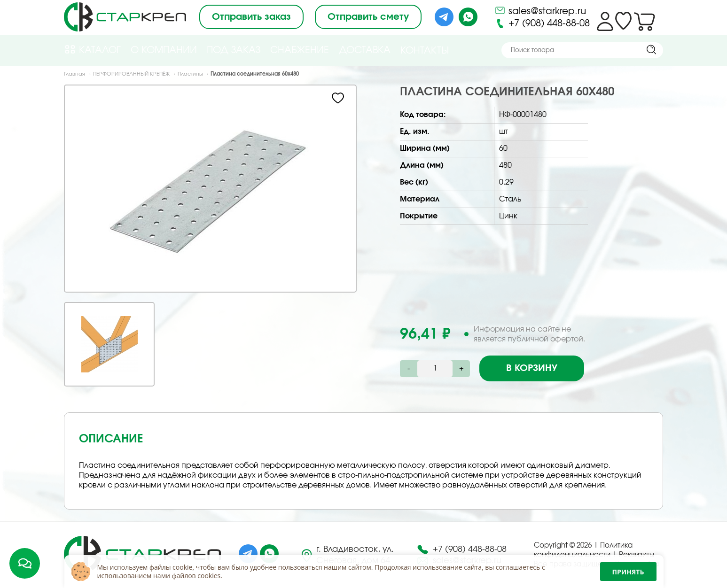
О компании (164, 50)
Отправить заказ (251, 17)
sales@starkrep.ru (540, 10)
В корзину (532, 368)
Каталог (92, 50)
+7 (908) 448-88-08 (542, 23)
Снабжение (300, 50)
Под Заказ (234, 50)
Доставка (365, 50)
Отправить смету (368, 17)
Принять (628, 572)
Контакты (425, 51)
